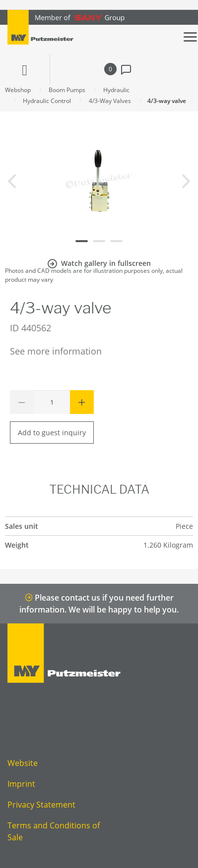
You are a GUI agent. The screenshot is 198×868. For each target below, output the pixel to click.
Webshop (18, 90)
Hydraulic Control (47, 101)
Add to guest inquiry (52, 433)
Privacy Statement (41, 805)
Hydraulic (116, 90)
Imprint (21, 784)
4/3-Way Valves (110, 101)
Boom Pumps (67, 90)
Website (23, 763)
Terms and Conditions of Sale (54, 831)
